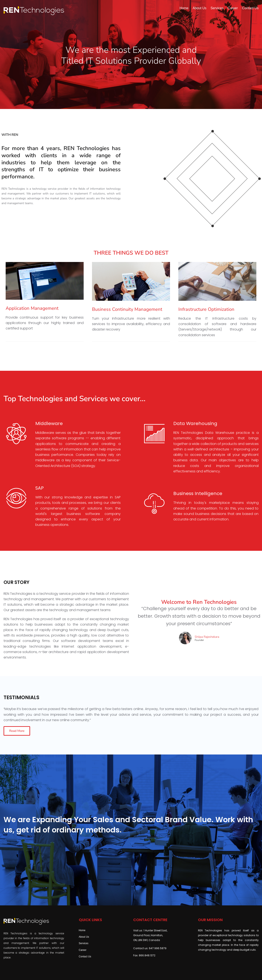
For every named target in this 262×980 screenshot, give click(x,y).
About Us (84, 937)
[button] (17, 731)
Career (83, 950)
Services (84, 943)
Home (82, 930)
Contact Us (85, 957)
